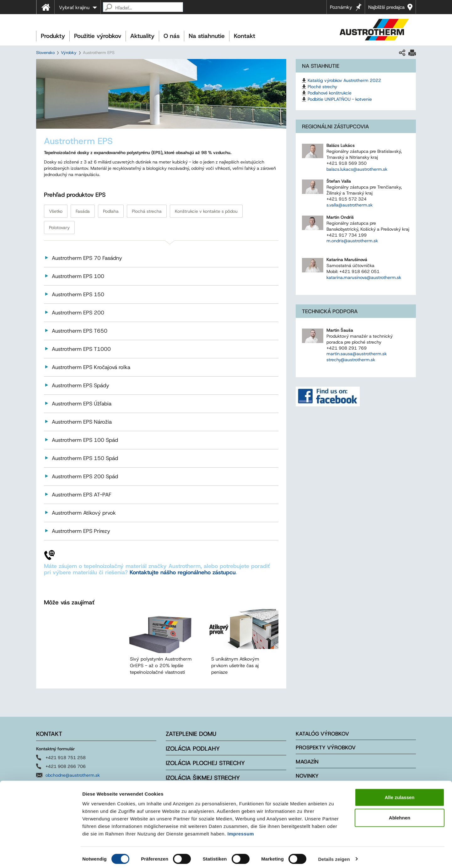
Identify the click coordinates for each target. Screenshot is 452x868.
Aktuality (142, 36)
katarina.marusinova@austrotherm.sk (364, 277)
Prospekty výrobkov (326, 747)
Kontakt (245, 36)
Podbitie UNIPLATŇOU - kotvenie (340, 99)
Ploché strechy (322, 87)
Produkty (53, 36)
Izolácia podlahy (193, 749)
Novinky (307, 776)
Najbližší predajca (386, 7)
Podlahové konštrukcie (330, 93)
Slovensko (45, 53)
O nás (172, 36)
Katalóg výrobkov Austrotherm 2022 (344, 80)
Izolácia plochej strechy (205, 763)
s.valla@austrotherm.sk (350, 205)
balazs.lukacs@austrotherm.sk (357, 169)
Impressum (241, 830)
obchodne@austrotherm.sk (73, 775)
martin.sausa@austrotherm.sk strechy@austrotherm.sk (357, 357)
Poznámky (341, 7)
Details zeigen (334, 856)
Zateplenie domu (191, 734)
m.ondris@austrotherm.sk (352, 241)
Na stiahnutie (207, 36)
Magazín (307, 762)
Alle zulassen (399, 794)
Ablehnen (400, 814)
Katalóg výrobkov (322, 734)
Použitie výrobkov (98, 36)
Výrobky (69, 53)
